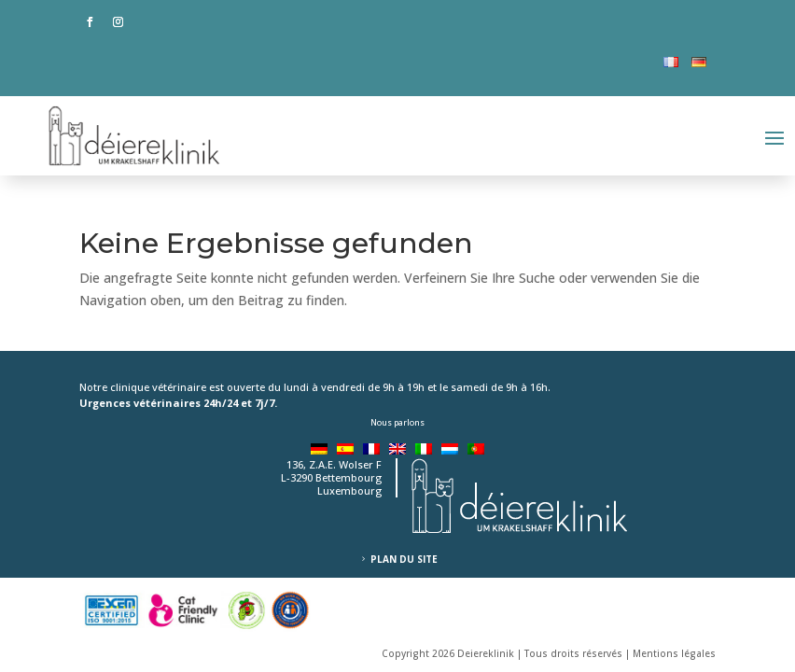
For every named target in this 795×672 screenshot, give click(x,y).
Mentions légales (674, 653)
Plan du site (404, 559)
